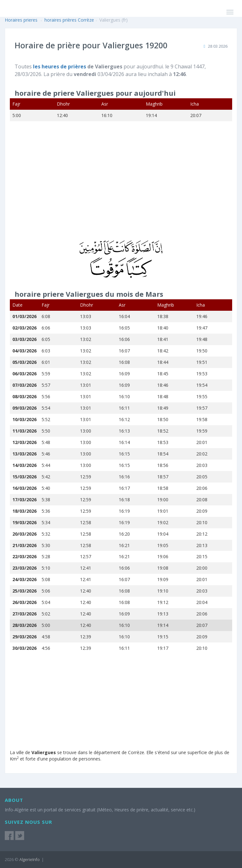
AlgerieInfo (30, 859)
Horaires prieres (21, 20)
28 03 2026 (218, 46)
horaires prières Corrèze (69, 20)
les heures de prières (60, 66)
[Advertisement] (121, 185)
